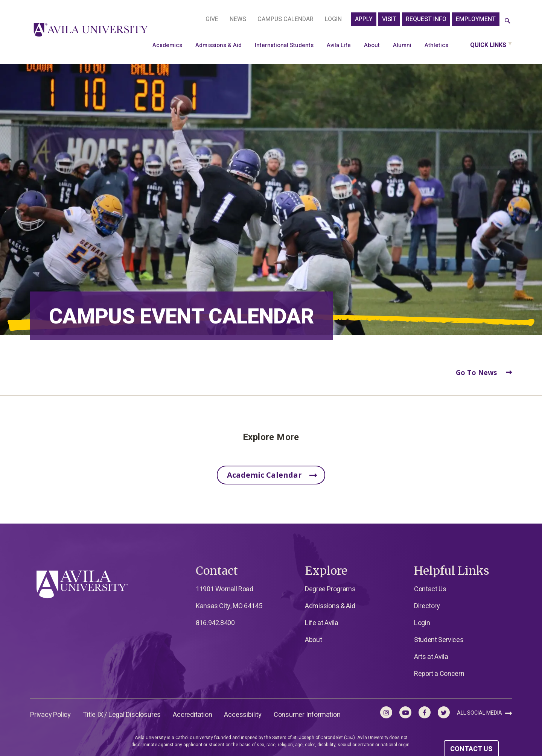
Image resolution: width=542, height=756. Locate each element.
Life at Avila (321, 623)
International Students (284, 45)
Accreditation (192, 715)
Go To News (484, 372)
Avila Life (339, 45)
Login (333, 19)
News (238, 19)
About (372, 45)
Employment (476, 19)
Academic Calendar (272, 475)
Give (212, 19)
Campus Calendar (285, 19)
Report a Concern (439, 674)
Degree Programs (330, 589)
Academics (167, 45)
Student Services (439, 640)
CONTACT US (471, 749)
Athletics (436, 45)
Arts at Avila (431, 657)
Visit (389, 19)
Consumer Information (307, 715)
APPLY (364, 19)
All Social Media (484, 713)
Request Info (426, 19)
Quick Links (488, 45)
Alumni (402, 45)
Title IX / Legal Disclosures (122, 715)
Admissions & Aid (218, 45)
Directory (427, 606)
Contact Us (430, 589)
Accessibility (243, 715)
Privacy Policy (50, 715)
